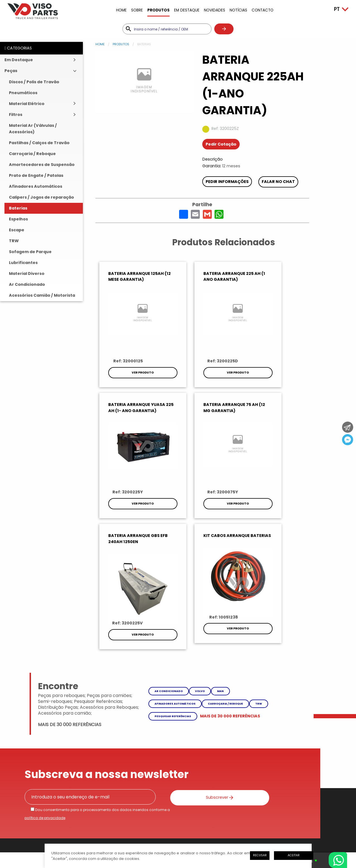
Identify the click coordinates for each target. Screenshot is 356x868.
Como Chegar (271, 784)
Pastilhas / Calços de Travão (39, 143)
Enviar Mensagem (201, 784)
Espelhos (18, 219)
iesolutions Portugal (109, 836)
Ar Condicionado (27, 284)
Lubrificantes (23, 263)
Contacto (263, 10)
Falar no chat (279, 182)
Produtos (158, 10)
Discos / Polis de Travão (34, 82)
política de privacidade (45, 699)
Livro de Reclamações (155, 815)
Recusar (260, 855)
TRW (14, 241)
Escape (17, 230)
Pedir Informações (227, 182)
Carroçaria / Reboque (32, 154)
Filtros (16, 115)
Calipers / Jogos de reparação (41, 197)
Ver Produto (138, 373)
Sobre (137, 10)
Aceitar (294, 855)
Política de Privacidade (57, 815)
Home (121, 10)
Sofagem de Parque (30, 252)
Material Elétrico (27, 104)
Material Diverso (27, 274)
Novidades (215, 10)
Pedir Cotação (221, 144)
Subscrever (199, 678)
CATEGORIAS (18, 48)
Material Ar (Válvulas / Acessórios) (33, 129)
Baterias (18, 208)
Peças (11, 71)
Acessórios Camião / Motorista (42, 295)
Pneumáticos (23, 93)
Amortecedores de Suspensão (42, 165)
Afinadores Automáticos (36, 186)
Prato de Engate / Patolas (36, 175)
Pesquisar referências (173, 597)
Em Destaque (187, 10)
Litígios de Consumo (106, 815)
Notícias (238, 10)
